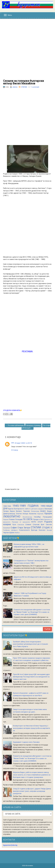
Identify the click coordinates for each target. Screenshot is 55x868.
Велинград (35, 511)
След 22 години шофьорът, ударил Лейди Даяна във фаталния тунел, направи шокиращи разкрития (32, 791)
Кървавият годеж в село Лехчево (26, 742)
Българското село (21, 509)
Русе (14, 524)
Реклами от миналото (21, 522)
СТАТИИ (24, 87)
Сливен (28, 524)
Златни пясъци (22, 514)
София (14, 528)
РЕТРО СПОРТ (37, 522)
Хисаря (49, 530)
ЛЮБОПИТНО (12, 517)
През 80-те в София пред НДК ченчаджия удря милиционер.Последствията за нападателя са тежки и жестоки (31, 677)
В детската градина (37, 509)
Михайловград (27, 517)
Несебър (37, 517)
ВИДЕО (43, 511)
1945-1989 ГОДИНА (26, 506)
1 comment (35, 87)
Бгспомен (29, 866)
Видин (50, 511)
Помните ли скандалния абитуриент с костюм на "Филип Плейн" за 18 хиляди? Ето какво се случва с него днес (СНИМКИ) (32, 612)
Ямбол (17, 533)
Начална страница (33, 425)
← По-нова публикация (15, 425)
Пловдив (19, 519)
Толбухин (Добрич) (10, 530)
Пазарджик (47, 517)
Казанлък (33, 514)
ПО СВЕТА (28, 519)
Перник (6, 520)
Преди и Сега (38, 519)
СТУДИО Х (47, 528)
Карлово (40, 514)
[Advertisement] (27, 50)
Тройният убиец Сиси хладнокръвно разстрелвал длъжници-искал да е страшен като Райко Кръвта (30, 644)
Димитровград (9, 514)
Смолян (49, 524)
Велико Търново (23, 511)
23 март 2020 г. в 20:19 (23, 443)
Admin (15, 87)
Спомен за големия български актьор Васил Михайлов (24, 82)
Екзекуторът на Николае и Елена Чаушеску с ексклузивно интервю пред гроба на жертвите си (31, 728)
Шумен (12, 533)
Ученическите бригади (28, 530)
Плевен (12, 519)
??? (13, 443)
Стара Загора (24, 528)
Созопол (7, 528)
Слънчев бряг (39, 524)
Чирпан (6, 533)
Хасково (42, 530)
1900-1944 (7, 506)
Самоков (21, 525)
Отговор (15, 450)
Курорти (48, 514)
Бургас (11, 509)
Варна (12, 511)
